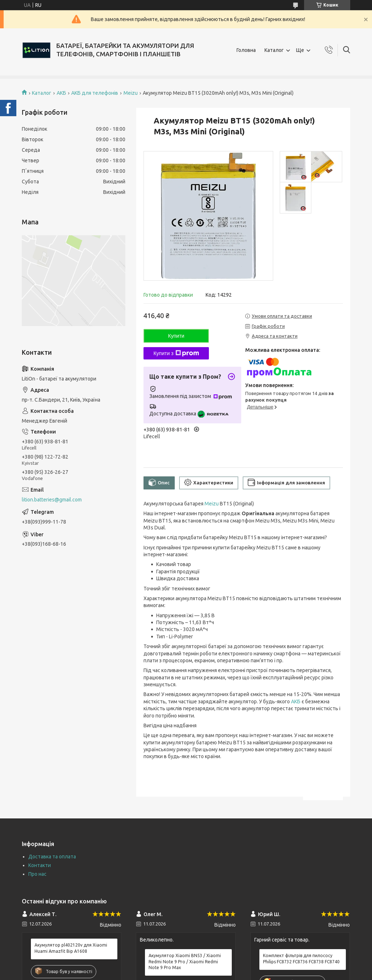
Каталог (274, 50)
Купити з (176, 353)
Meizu (131, 93)
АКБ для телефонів (95, 93)
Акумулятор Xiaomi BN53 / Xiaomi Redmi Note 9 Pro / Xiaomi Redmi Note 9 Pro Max (185, 961)
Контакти (40, 865)
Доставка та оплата (52, 857)
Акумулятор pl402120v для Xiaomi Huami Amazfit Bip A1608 (71, 948)
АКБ (61, 93)
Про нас (37, 874)
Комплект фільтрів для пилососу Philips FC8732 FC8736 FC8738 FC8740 (301, 958)
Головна (246, 50)
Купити (176, 336)
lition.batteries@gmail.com (52, 500)
